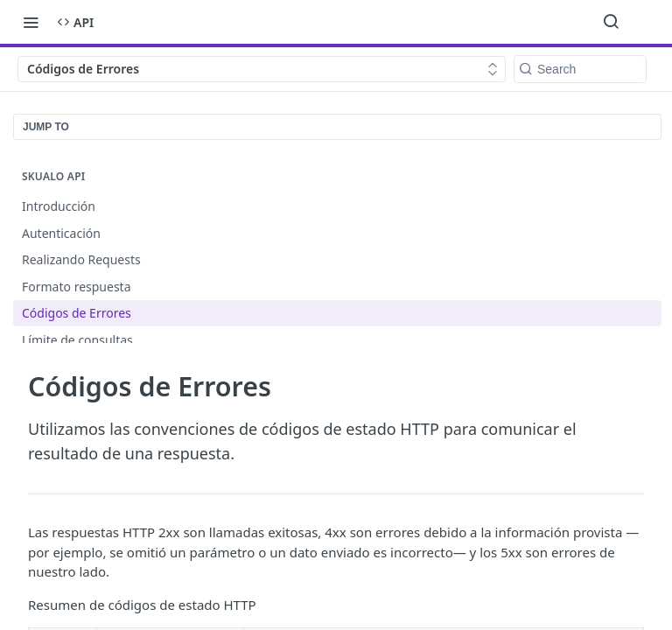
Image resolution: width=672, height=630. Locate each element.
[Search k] (580, 69)
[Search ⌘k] (611, 22)
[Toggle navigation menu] (31, 22)
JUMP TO (46, 127)
